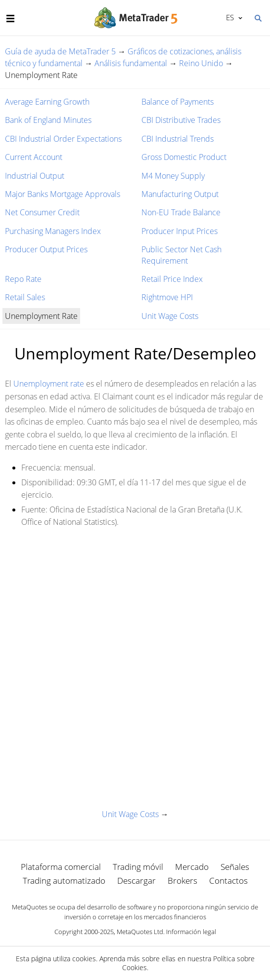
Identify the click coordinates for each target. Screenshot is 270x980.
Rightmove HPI (167, 297)
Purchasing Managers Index (53, 231)
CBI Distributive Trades (181, 120)
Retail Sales (25, 297)
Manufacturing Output (180, 194)
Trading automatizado (64, 881)
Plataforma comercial (61, 867)
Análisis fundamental (131, 63)
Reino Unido (201, 63)
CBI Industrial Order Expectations (63, 139)
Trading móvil (138, 867)
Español (229, 17)
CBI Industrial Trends (178, 139)
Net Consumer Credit (42, 212)
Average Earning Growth (47, 102)
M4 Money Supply (173, 176)
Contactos (228, 881)
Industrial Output (35, 176)
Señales (235, 867)
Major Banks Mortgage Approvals (63, 194)
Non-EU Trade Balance (181, 212)
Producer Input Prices (180, 231)
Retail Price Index (172, 279)
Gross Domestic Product (184, 157)
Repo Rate (23, 279)
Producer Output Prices (46, 249)
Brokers (182, 881)
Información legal (191, 932)
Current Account (34, 157)
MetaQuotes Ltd (140, 932)
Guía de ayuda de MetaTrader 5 (60, 51)
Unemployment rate (49, 384)
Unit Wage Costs (170, 316)
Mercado (192, 867)
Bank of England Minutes (48, 120)
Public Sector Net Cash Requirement (181, 255)
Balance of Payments (178, 102)
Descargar (136, 881)
